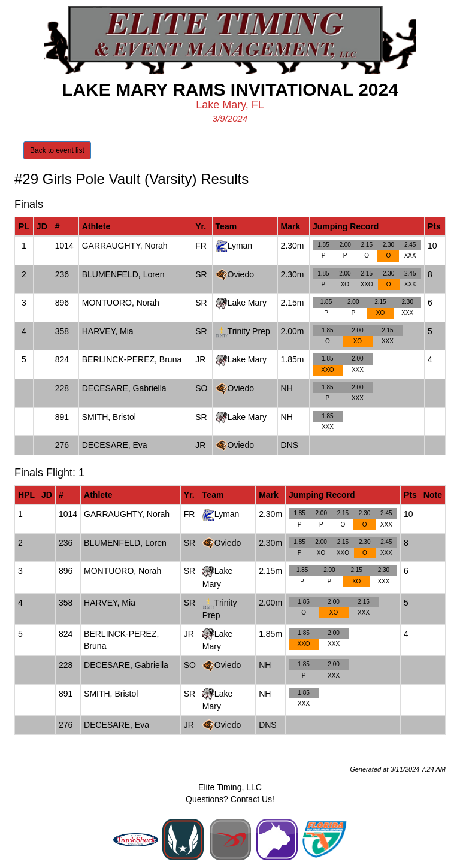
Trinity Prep (249, 331)
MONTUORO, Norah (121, 303)
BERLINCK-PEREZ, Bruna (132, 359)
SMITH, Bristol (109, 417)
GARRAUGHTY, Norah (125, 246)
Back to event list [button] (57, 150)
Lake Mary (247, 303)
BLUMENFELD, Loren (123, 274)
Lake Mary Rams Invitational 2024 (230, 90)
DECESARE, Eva (115, 445)
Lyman (240, 246)
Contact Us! (252, 799)
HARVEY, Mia (108, 331)
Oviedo (241, 274)
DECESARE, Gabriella (124, 388)
